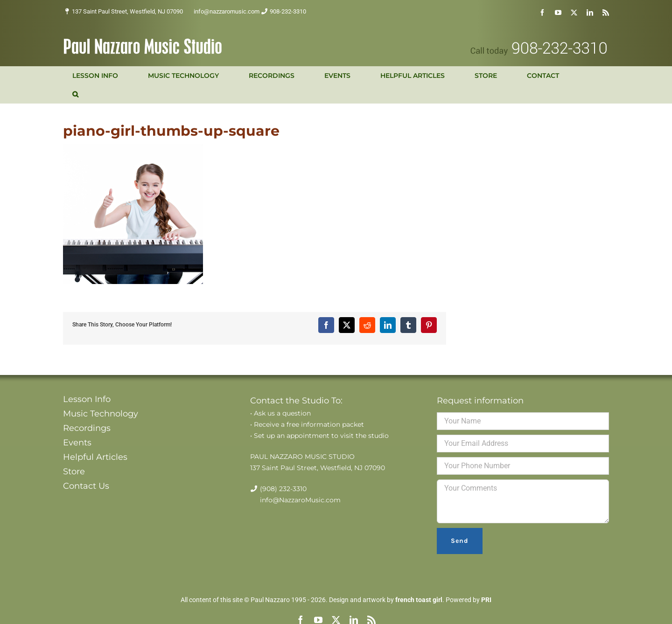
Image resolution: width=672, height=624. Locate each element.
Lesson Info (87, 399)
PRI (486, 600)
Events (77, 443)
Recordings (87, 428)
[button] (75, 94)
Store (74, 471)
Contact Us (86, 486)
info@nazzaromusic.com (227, 11)
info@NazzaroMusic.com (300, 500)
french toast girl (419, 600)
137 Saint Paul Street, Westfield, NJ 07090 (127, 11)
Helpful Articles (95, 457)
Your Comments (523, 501)
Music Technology (101, 414)
